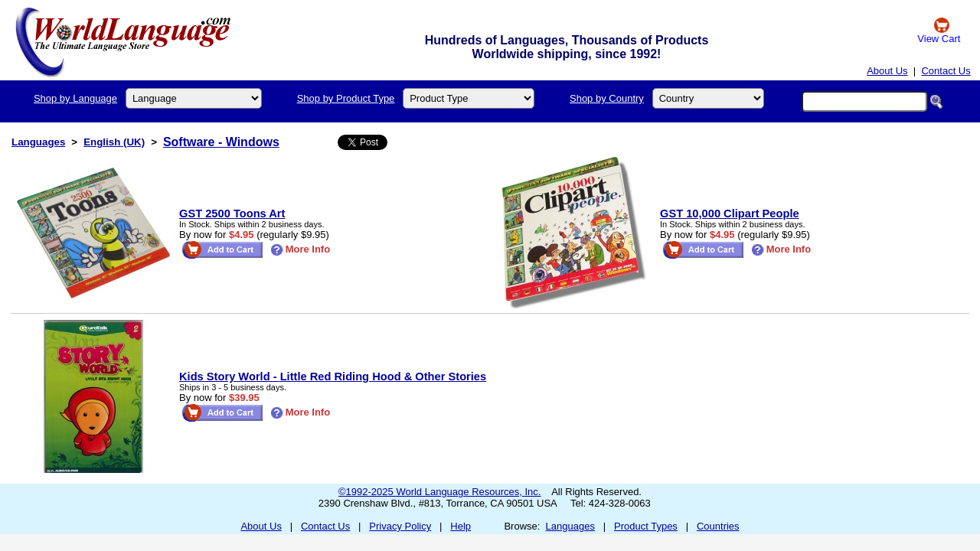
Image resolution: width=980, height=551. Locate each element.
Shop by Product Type (346, 98)
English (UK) (114, 142)
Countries (718, 526)
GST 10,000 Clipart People (730, 214)
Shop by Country (607, 98)
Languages (38, 142)
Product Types (646, 526)
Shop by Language (75, 98)
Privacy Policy (400, 526)
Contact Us (946, 71)
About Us (887, 71)
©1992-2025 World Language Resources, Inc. (439, 492)
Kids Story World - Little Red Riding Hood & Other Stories (333, 377)
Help (461, 526)
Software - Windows (221, 142)
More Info (301, 249)
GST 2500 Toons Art (232, 214)
